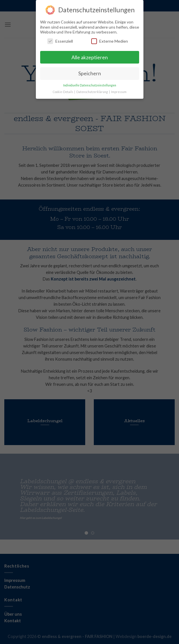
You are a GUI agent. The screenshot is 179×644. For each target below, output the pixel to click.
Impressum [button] (119, 92)
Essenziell (60, 41)
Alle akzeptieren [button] (90, 57)
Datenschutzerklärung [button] (92, 92)
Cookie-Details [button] (63, 92)
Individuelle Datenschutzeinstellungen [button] (90, 85)
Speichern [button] (90, 73)
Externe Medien (110, 41)
